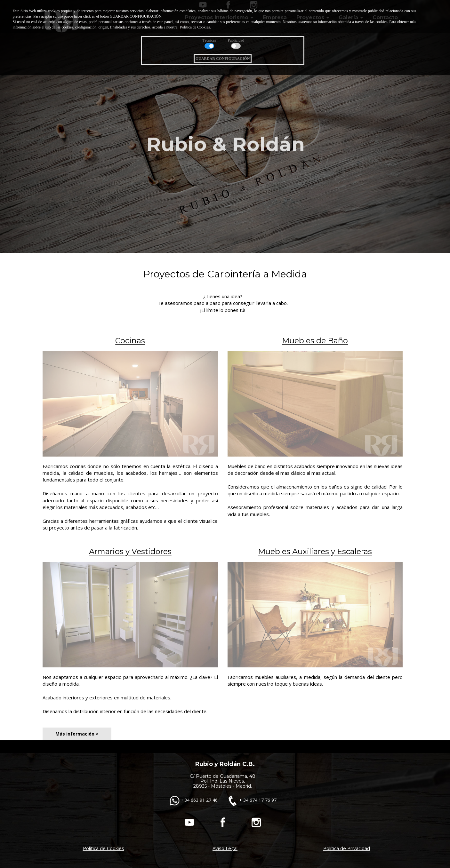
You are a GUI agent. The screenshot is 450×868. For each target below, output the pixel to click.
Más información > (77, 734)
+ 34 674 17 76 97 (252, 800)
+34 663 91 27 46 (194, 800)
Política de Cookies (104, 848)
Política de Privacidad (347, 848)
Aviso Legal (225, 848)
